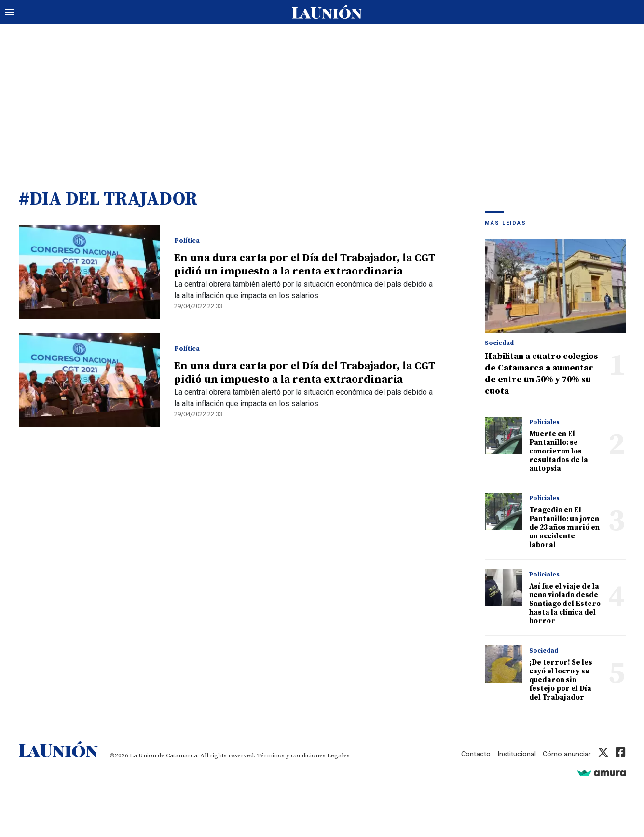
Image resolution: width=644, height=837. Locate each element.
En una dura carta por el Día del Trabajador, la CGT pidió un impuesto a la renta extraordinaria (304, 265)
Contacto (475, 755)
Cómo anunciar (567, 755)
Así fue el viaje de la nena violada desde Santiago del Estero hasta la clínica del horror (565, 604)
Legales (338, 756)
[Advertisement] (322, 96)
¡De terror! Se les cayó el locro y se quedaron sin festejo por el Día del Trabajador (561, 680)
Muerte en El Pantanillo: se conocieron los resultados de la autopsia (559, 452)
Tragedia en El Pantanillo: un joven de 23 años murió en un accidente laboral (564, 528)
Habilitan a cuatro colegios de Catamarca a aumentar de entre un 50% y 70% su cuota (541, 374)
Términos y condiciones (291, 756)
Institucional (516, 755)
